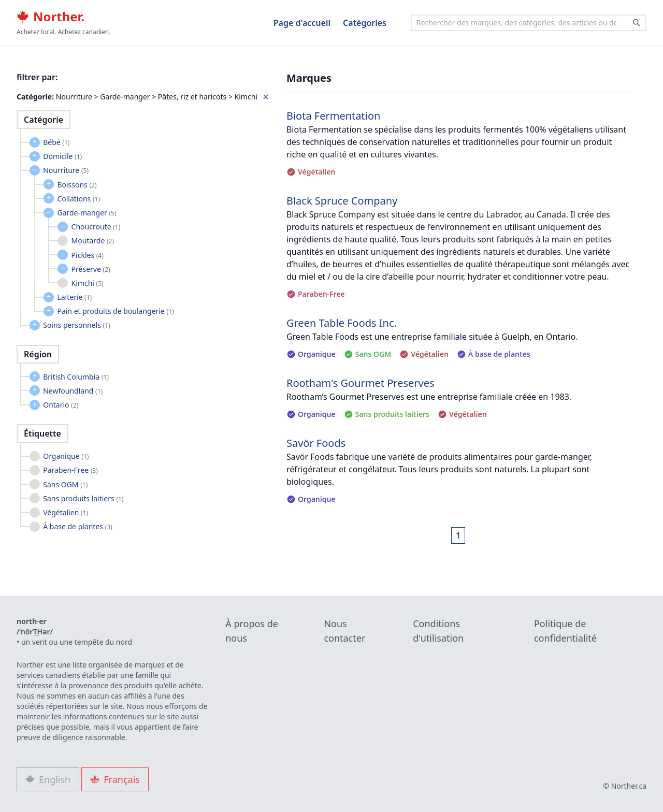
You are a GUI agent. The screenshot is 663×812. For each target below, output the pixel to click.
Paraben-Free (70, 470)
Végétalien (66, 512)
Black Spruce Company (342, 201)
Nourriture (66, 170)
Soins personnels (76, 325)
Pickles (88, 255)
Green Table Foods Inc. (342, 323)
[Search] (637, 23)
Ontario (61, 405)
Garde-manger (87, 213)
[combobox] (529, 23)
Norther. (51, 17)
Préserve (91, 269)
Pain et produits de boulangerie (115, 311)
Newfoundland (73, 391)
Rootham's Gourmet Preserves (361, 383)
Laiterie (74, 297)
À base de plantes (78, 526)
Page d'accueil (302, 23)
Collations (78, 199)
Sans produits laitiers (83, 498)
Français (115, 779)
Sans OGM (65, 484)
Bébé (56, 142)
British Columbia (76, 377)
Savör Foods (316, 443)
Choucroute (96, 227)
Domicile (62, 156)
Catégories (365, 23)
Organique (66, 456)
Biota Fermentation (333, 116)
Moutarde (93, 241)
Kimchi (88, 283)
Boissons (77, 185)
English (48, 779)
